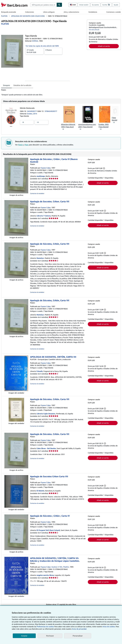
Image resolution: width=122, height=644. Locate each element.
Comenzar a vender (114, 12)
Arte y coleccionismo (71, 12)
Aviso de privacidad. (79, 629)
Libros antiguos (49, 12)
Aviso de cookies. (109, 627)
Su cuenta (95, 5)
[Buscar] (59, 5)
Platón (20, 145)
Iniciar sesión (84, 5)
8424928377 (32, 111)
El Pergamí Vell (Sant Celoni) (48, 530)
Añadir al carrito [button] (104, 46)
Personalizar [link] (78, 636)
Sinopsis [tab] (6, 85)
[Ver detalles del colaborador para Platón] (5, 24)
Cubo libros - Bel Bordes (46, 448)
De (35, 51)
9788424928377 (51, 111)
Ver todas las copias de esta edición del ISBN (42, 46)
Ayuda (116, 5)
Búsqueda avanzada (9, 12)
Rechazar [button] (50, 636)
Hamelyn (40, 258)
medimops (41, 176)
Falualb (40, 371)
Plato (27, 145)
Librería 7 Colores (44, 216)
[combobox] (43, 5)
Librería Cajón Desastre (46, 414)
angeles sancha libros (45, 575)
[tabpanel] (43, 92)
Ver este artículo (94, 30)
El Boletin (41, 491)
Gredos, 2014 (32, 114)
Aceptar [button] (24, 636)
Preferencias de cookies (45, 627)
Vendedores (93, 12)
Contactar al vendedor (37, 193)
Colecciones (29, 12)
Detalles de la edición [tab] (22, 85)
